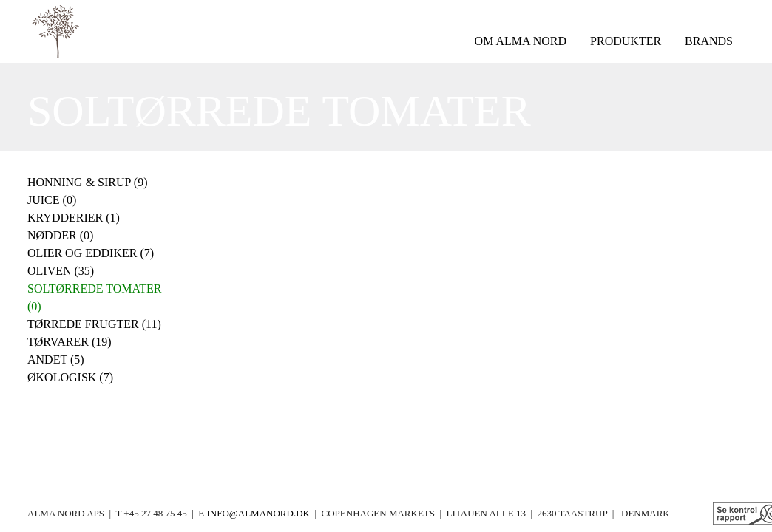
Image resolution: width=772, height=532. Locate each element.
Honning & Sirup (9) (88, 182)
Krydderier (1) (74, 218)
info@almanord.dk (258, 513)
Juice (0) (52, 200)
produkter (626, 41)
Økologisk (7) (70, 377)
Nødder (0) (60, 235)
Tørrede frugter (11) (94, 324)
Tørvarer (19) (70, 342)
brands (709, 41)
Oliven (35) (61, 271)
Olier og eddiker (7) (91, 253)
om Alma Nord (521, 41)
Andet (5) (56, 359)
